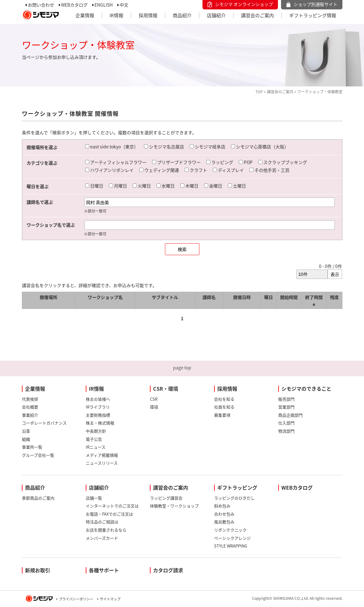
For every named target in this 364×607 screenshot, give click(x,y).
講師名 (209, 297)
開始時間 (289, 297)
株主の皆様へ (98, 399)
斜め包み (222, 506)
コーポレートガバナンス (44, 423)
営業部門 (286, 407)
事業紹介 (30, 415)
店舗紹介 (216, 15)
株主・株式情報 (100, 423)
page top (182, 368)
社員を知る (224, 407)
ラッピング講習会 (166, 498)
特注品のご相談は (102, 522)
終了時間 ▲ (314, 300)
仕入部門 (286, 423)
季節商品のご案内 (38, 498)
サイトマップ (110, 599)
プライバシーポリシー (76, 599)
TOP (259, 92)
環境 (154, 407)
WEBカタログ (74, 5)
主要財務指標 (98, 415)
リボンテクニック (230, 530)
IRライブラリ (98, 407)
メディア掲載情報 (102, 455)
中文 (124, 5)
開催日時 (242, 297)
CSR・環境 (166, 388)
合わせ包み (224, 514)
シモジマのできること (306, 388)
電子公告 (94, 439)
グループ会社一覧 (38, 455)
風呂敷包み (224, 522)
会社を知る (224, 399)
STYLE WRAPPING (231, 546)
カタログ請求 (168, 570)
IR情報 (116, 15)
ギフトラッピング (237, 487)
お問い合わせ (41, 5)
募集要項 (222, 415)
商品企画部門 (290, 415)
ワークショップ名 (105, 297)
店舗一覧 (94, 498)
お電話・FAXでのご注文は (109, 514)
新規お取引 (38, 570)
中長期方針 (96, 431)
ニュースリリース (102, 463)
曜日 (269, 297)
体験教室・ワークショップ (174, 506)
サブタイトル (165, 297)
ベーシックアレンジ (232, 538)
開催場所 (49, 297)
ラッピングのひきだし (234, 498)
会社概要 (30, 407)
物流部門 (286, 431)
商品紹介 (182, 15)
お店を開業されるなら (106, 530)
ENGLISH (104, 5)
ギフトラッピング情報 (313, 15)
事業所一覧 (32, 447)
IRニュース (96, 447)
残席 (334, 297)
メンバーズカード (102, 538)
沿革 (26, 431)
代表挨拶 (30, 399)
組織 (26, 439)
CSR (154, 399)
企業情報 (85, 15)
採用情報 (148, 15)
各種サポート (104, 570)
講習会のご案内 (257, 15)
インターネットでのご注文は (112, 506)
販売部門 (286, 399)
